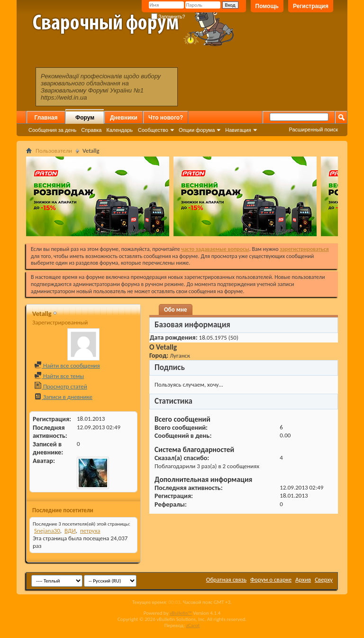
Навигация (238, 130)
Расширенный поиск (313, 129)
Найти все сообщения (67, 365)
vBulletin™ (181, 613)
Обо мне (176, 310)
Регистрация (311, 6)
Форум (85, 118)
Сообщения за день (52, 130)
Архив (303, 579)
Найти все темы (59, 376)
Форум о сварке (271, 579)
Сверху (324, 579)
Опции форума (197, 130)
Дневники (124, 118)
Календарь (119, 130)
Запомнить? (168, 17)
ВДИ (70, 531)
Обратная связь (226, 579)
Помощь (267, 6)
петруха (90, 531)
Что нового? (166, 118)
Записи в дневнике (63, 397)
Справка (91, 130)
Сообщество (153, 130)
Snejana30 (47, 531)
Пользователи (54, 151)
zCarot (193, 625)
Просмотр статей (61, 386)
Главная (46, 118)
